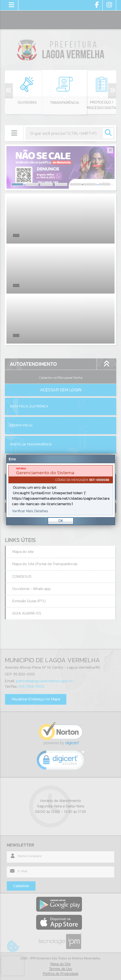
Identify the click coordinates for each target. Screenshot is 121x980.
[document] (61, 490)
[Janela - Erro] (61, 490)
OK (61, 521)
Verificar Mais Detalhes (30, 511)
